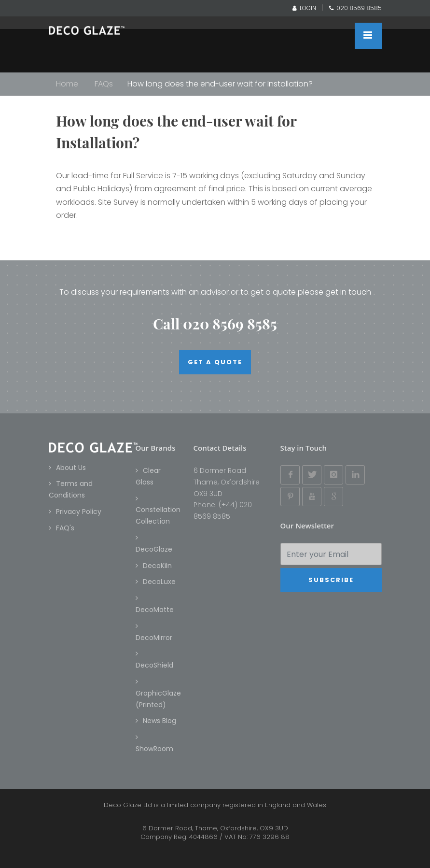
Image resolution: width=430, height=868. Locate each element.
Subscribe (331, 580)
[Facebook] (290, 475)
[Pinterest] (290, 497)
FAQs (104, 84)
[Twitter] (312, 475)
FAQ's (65, 528)
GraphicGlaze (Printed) (158, 699)
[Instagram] (333, 475)
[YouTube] (312, 497)
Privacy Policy (79, 512)
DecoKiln (157, 566)
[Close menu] (368, 36)
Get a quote (215, 362)
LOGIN (304, 8)
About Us (71, 468)
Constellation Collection (158, 515)
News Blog (160, 721)
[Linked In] (355, 475)
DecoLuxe (159, 582)
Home (67, 84)
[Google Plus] (333, 497)
